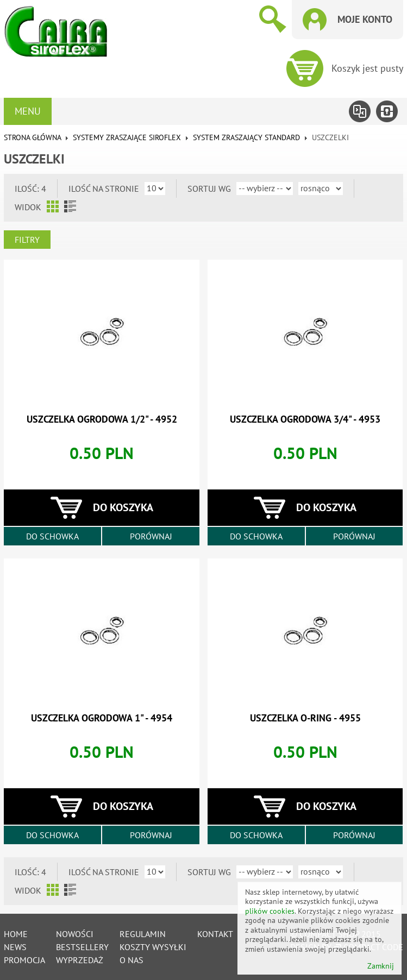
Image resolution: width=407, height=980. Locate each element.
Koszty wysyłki (153, 947)
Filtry (27, 240)
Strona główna (32, 137)
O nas (132, 960)
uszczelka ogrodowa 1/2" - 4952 (102, 419)
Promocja (24, 960)
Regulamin (143, 934)
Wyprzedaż (80, 960)
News (15, 947)
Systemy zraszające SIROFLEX (127, 137)
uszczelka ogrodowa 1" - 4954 (102, 718)
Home (16, 934)
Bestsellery (82, 947)
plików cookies (270, 911)
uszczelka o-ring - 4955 (305, 718)
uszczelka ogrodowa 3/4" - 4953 (305, 419)
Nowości (75, 934)
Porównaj (151, 536)
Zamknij (381, 966)
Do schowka (52, 536)
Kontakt (215, 934)
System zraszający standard (246, 137)
